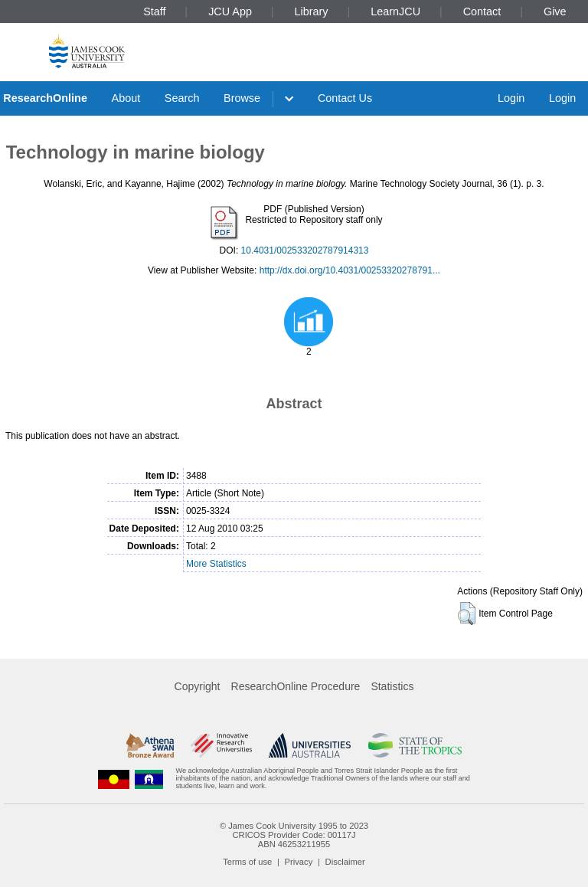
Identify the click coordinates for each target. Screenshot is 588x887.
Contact (482, 11)
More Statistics (216, 564)
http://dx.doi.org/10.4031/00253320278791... (350, 270)
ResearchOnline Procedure (296, 686)
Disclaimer (345, 862)
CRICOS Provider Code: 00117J (294, 835)
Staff (154, 11)
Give (555, 11)
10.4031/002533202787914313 (305, 250)
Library (312, 11)
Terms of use (247, 862)
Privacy (299, 862)
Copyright (198, 686)
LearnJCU (395, 11)
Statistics (392, 686)
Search (182, 98)
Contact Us (345, 98)
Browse (242, 98)
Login (511, 98)
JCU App (230, 11)
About (126, 98)
